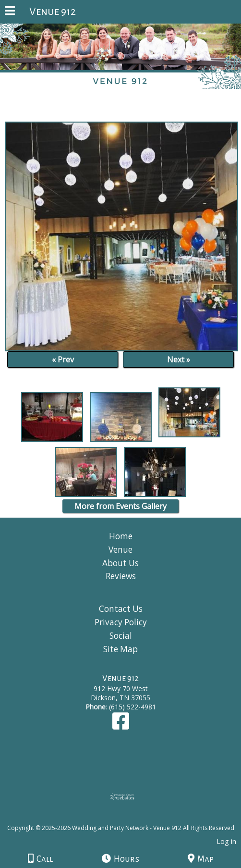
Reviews (121, 576)
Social (121, 636)
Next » (179, 360)
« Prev (63, 360)
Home (121, 536)
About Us (120, 563)
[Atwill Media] (129, 817)
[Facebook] (121, 725)
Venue (120, 550)
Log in (226, 841)
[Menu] (10, 12)
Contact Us (121, 609)
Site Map (120, 649)
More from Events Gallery (120, 506)
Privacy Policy (121, 622)
